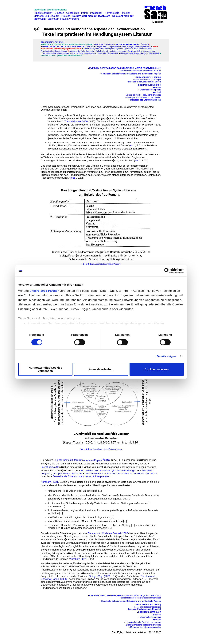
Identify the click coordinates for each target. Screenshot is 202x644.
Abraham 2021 (78, 559)
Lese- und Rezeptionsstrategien (148, 80)
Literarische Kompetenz (151, 90)
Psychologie (112, 13)
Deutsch (59, 13)
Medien (126, 13)
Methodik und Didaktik (47, 16)
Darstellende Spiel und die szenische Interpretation (82, 476)
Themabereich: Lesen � (149, 77)
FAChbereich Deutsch (52, 42)
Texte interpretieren (128, 44)
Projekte (66, 16)
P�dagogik (97, 13)
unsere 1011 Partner (44, 291)
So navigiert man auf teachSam (91, 16)
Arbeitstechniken (43, 13)
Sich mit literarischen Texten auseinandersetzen (141, 71)
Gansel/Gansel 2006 (76, 121)
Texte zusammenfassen (104, 44)
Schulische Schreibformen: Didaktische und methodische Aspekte (131, 74)
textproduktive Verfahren (68, 473)
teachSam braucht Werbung (64, 19)
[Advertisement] (20, 12)
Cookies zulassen (157, 369)
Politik (85, 13)
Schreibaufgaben (92, 49)
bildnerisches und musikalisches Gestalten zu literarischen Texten (121, 473)
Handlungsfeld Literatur (68, 460)
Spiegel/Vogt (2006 (100, 576)
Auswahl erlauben (101, 369)
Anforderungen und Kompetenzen (136, 47)
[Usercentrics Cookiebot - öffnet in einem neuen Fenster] (167, 271)
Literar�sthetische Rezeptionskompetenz (144, 98)
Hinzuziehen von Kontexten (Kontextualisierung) (108, 470)
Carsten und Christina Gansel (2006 (108, 533)
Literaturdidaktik (50, 467)
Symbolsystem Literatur (67, 143)
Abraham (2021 (49, 482)
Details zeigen (166, 356)
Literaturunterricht (150, 85)
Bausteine (154, 53)
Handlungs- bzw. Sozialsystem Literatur (76, 115)
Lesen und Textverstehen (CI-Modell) (145, 82)
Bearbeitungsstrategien (111, 49)
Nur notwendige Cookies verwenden (45, 369)
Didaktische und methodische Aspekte (63, 47)
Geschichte (73, 13)
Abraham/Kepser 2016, (97, 460)
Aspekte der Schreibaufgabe (82, 51)
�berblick (157, 87)
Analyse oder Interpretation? (107, 47)
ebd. (133, 145)
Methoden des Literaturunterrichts (146, 100)
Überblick (145, 44)
